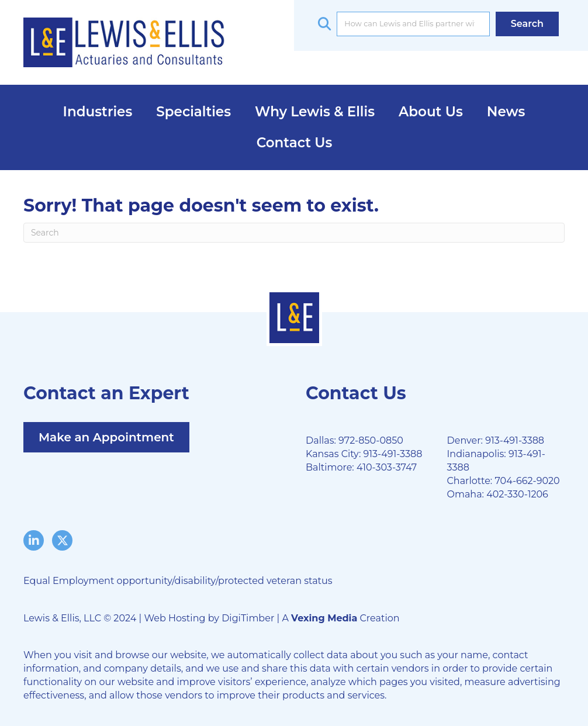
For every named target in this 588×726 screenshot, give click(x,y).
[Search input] (413, 24)
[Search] (294, 233)
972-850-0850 (371, 440)
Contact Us (295, 143)
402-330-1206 (517, 494)
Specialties (193, 112)
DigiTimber (248, 618)
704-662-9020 (527, 481)
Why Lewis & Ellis (315, 112)
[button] (527, 24)
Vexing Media (324, 618)
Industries (98, 112)
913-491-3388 (392, 454)
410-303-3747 (387, 467)
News (506, 112)
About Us (431, 112)
